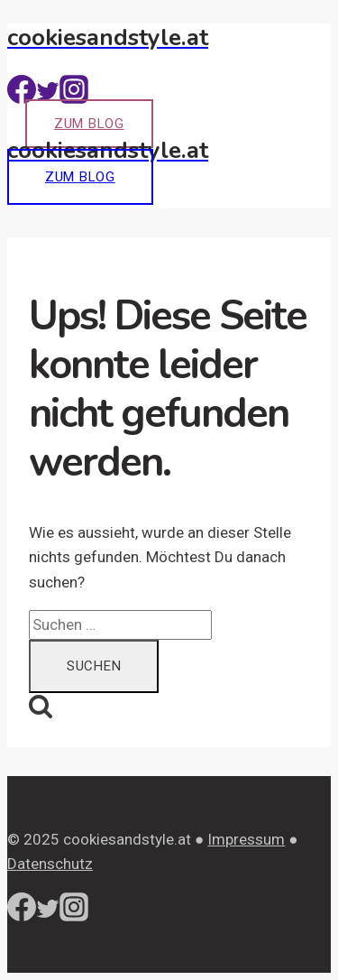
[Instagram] (74, 98)
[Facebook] (22, 98)
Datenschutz (50, 864)
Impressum (246, 839)
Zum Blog (89, 124)
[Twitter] (48, 98)
